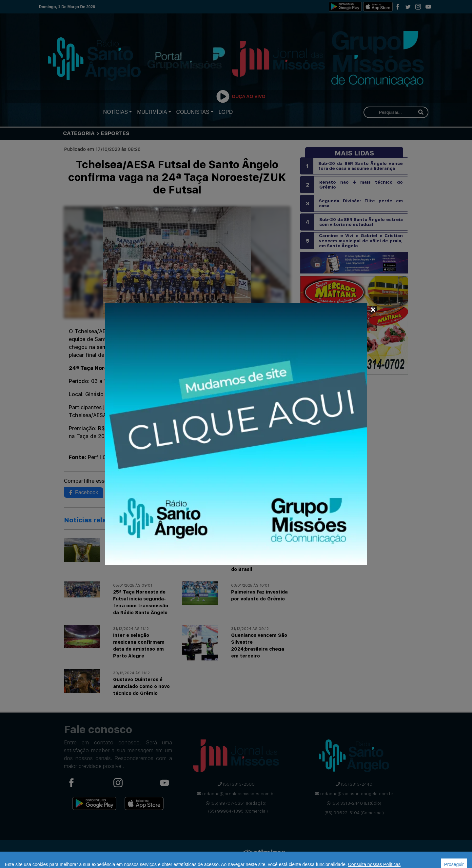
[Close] (373, 309)
